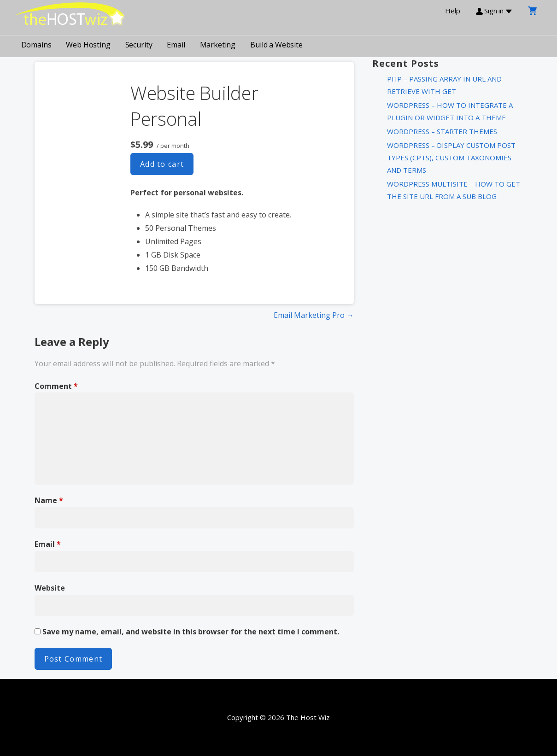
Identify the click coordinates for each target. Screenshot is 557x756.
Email (176, 45)
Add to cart (162, 164)
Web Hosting (88, 45)
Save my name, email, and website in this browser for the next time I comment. (191, 632)
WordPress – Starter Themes (442, 131)
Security (139, 45)
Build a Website (276, 45)
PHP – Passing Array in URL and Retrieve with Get (444, 85)
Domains (36, 45)
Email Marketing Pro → (314, 315)
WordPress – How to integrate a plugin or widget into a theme (450, 111)
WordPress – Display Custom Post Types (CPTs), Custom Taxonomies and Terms (451, 158)
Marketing (218, 45)
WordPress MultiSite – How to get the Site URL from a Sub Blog (454, 190)
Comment (56, 386)
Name (49, 500)
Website (50, 588)
